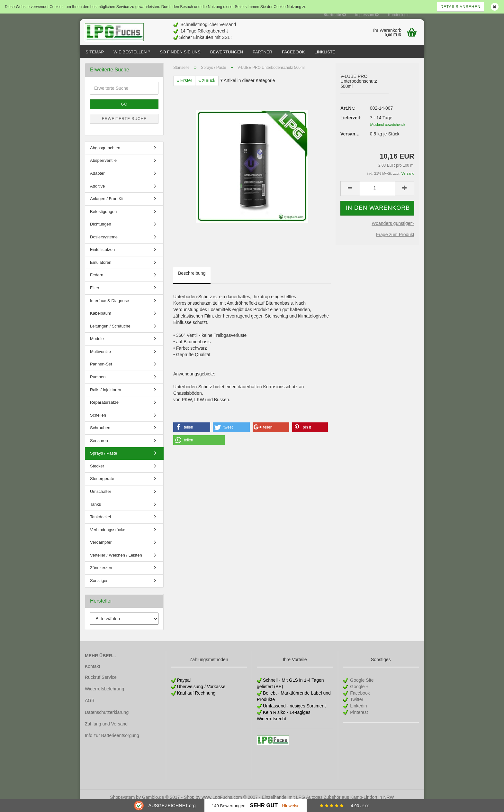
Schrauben (100, 434)
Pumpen (98, 383)
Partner (262, 52)
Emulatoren (101, 269)
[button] (192, 434)
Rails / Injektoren (106, 396)
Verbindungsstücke (108, 536)
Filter (95, 294)
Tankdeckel (100, 523)
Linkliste (325, 52)
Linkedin (358, 712)
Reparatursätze (104, 409)
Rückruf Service (101, 684)
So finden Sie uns (180, 52)
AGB (90, 707)
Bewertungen (227, 52)
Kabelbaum (101, 320)
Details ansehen (460, 7)
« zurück (207, 87)
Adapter (97, 180)
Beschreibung (192, 280)
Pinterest (358, 719)
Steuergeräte (102, 485)
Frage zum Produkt (395, 241)
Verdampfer (101, 549)
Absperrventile (103, 167)
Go (124, 111)
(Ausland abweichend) (387, 131)
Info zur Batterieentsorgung (112, 742)
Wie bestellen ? (132, 52)
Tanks (95, 511)
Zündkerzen (101, 574)
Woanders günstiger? (393, 230)
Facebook (293, 52)
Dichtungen (101, 231)
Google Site (361, 687)
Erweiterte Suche (124, 125)
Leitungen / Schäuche (110, 332)
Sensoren (99, 447)
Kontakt (92, 673)
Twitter (356, 706)
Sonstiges (99, 587)
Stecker (97, 472)
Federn (97, 281)
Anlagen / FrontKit (107, 205)
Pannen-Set (101, 370)
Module (97, 345)
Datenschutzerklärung (107, 719)
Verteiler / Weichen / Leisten (116, 562)
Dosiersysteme (104, 243)
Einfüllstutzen (102, 256)
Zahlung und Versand (106, 730)
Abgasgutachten (105, 154)
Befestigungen (103, 218)
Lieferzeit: (350, 124)
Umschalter (101, 498)
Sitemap (95, 52)
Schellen (98, 422)
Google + (359, 693)
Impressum (367, 15)
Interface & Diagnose (109, 307)
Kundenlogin (399, 15)
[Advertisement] (307, 30)
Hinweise (291, 806)
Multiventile (100, 358)
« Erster (184, 87)
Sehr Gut (264, 805)
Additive (97, 193)
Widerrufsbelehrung (104, 695)
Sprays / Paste (104, 460)
